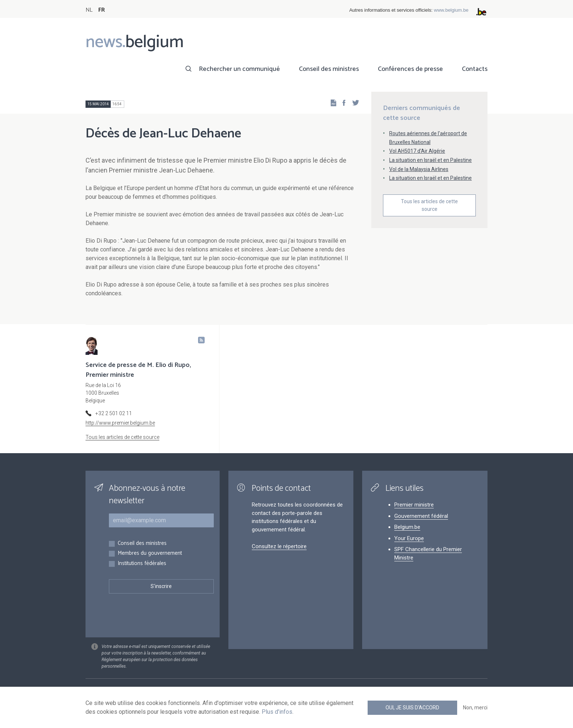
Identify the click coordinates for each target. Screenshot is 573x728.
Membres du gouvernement (150, 553)
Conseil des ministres (329, 69)
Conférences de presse (410, 69)
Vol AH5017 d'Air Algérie (417, 151)
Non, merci (475, 708)
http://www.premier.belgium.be (120, 423)
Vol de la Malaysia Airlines (419, 169)
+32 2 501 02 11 (114, 413)
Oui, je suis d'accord (412, 708)
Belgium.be (407, 527)
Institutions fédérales (142, 564)
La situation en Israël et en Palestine (430, 160)
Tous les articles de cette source (429, 205)
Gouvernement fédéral (421, 516)
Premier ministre (414, 505)
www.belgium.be (451, 10)
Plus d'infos (277, 712)
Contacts (475, 69)
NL (89, 10)
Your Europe (409, 538)
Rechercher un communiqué (239, 69)
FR (102, 10)
